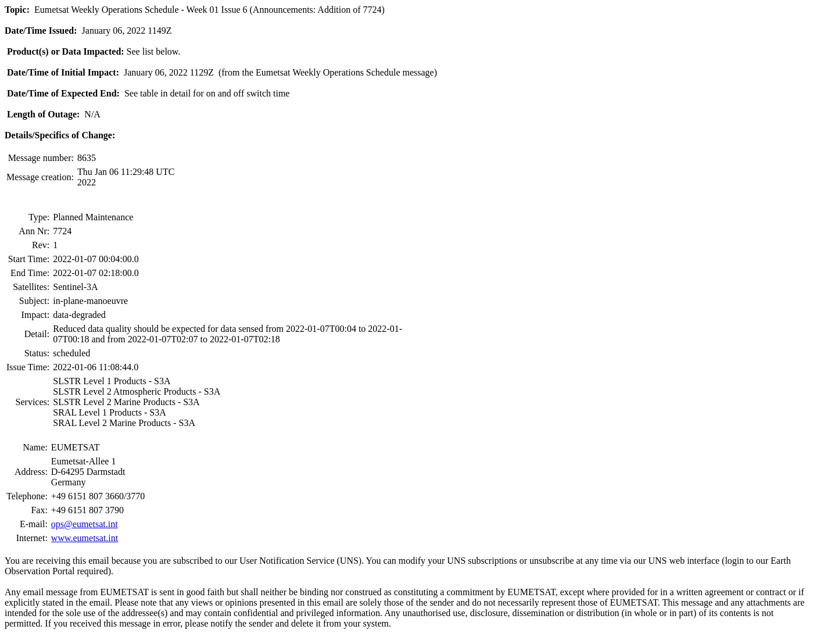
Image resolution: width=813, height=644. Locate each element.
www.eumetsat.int (85, 538)
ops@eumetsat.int (85, 524)
